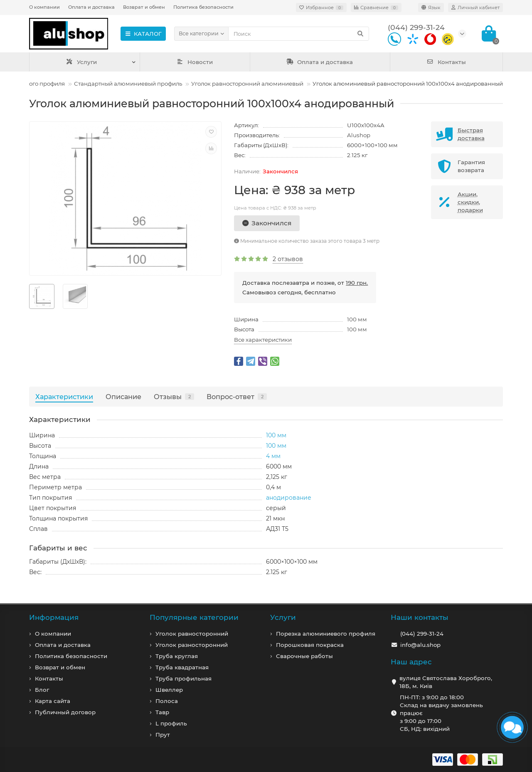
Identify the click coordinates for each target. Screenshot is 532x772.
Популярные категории (194, 617)
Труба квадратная (182, 667)
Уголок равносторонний (192, 634)
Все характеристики (263, 340)
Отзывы (174, 397)
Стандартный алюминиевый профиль (128, 84)
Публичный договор (65, 712)
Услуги (81, 62)
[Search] (299, 34)
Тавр (162, 712)
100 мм (357, 319)
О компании (44, 7)
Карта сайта (53, 701)
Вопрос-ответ (237, 397)
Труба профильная (183, 678)
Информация (54, 617)
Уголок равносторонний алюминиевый (247, 84)
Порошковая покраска (310, 645)
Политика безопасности (203, 7)
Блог (42, 690)
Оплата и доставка (91, 7)
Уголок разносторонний (192, 645)
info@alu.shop (420, 645)
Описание (123, 397)
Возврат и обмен (144, 7)
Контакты (446, 62)
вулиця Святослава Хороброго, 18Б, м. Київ (446, 682)
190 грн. (357, 283)
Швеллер (169, 690)
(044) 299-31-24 (422, 634)
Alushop (359, 135)
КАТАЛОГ (143, 34)
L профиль (171, 723)
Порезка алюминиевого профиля (326, 634)
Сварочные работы (304, 656)
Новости (195, 62)
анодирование (289, 498)
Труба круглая (177, 656)
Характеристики (64, 397)
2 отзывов (288, 259)
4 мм (273, 456)
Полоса (167, 701)
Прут (163, 735)
